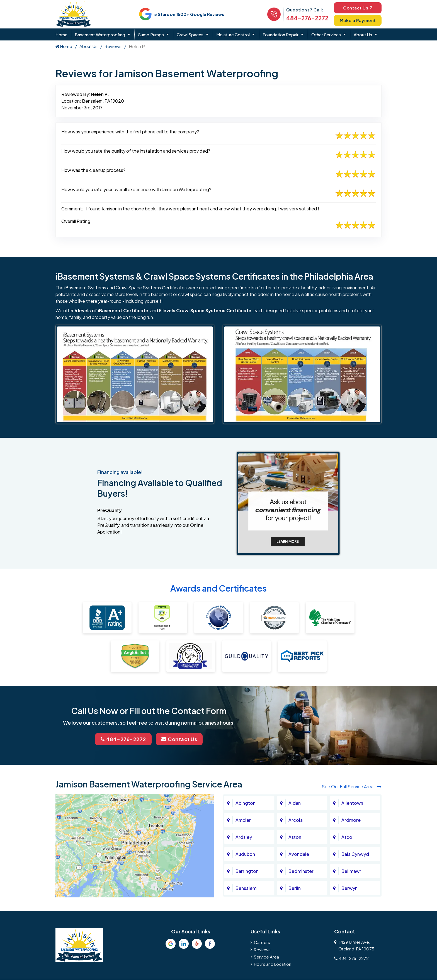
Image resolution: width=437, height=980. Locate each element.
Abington (246, 803)
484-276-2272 (307, 18)
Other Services (326, 34)
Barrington (247, 871)
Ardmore (351, 820)
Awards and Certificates (219, 588)
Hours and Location (273, 964)
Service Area (266, 957)
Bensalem (246, 888)
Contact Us (358, 8)
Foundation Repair (281, 34)
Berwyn (349, 888)
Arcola (296, 820)
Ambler (243, 820)
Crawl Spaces (190, 34)
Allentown (352, 803)
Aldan (295, 803)
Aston (295, 837)
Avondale (299, 854)
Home (61, 34)
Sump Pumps (151, 34)
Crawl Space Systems (138, 288)
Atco (347, 837)
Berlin (295, 888)
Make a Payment (358, 20)
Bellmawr (351, 871)
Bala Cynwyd (355, 854)
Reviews (113, 46)
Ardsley (244, 837)
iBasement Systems (85, 288)
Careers (262, 942)
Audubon (245, 854)
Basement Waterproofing (100, 34)
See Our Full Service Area (352, 786)
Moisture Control (233, 34)
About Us (363, 34)
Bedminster (301, 871)
